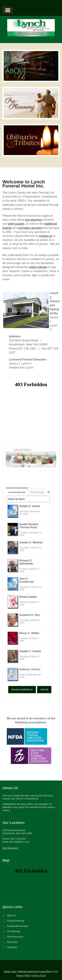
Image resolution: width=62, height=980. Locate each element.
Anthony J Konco (30, 669)
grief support (16, 224)
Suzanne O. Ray (29, 615)
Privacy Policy (23, 976)
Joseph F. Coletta (30, 651)
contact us (46, 236)
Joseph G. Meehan (31, 542)
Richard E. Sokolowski (26, 562)
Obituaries (12, 947)
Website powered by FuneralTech (35, 971)
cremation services (30, 228)
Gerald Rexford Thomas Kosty (29, 526)
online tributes (38, 267)
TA (56, 971)
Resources (12, 942)
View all (44, 689)
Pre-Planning (13, 931)
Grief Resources (15, 937)
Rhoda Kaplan (28, 597)
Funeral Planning (15, 921)
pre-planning (33, 220)
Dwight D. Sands (30, 506)
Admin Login (10, 971)
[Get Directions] (10, 848)
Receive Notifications (22, 689)
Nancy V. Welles (29, 633)
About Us (12, 915)
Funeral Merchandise (18, 926)
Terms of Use (39, 976)
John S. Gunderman (27, 580)
